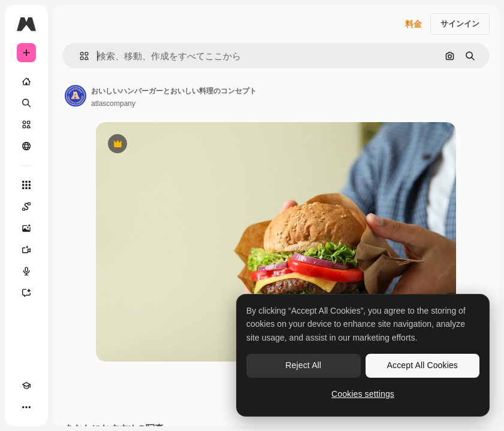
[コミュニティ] (26, 146)
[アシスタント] (26, 293)
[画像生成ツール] (26, 228)
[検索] (26, 103)
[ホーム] (26, 81)
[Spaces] (26, 207)
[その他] (26, 407)
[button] (79, 56)
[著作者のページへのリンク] (76, 96)
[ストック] (26, 125)
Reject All (303, 365)
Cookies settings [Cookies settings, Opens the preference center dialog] (363, 394)
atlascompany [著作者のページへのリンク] (113, 104)
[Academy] (26, 386)
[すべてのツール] (26, 185)
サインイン (460, 24)
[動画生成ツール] (26, 250)
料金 (414, 24)
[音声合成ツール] (26, 271)
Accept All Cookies (422, 365)
